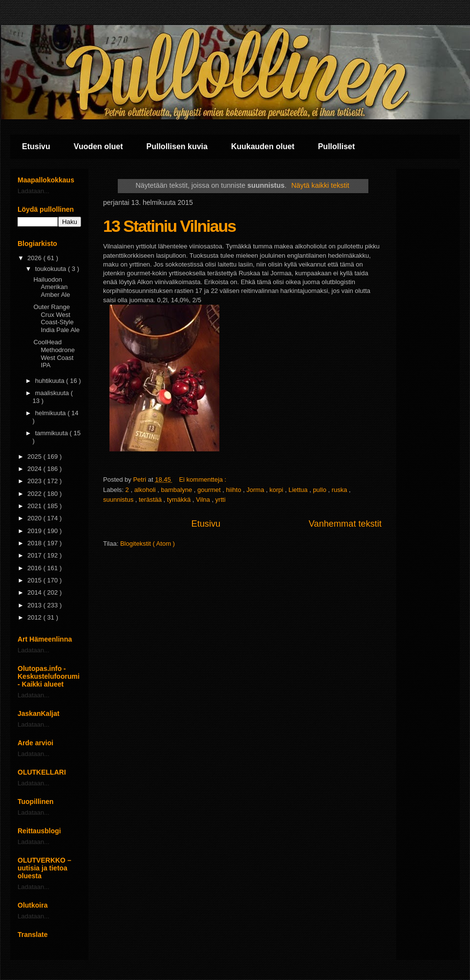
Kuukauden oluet (263, 146)
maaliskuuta (53, 393)
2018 (35, 543)
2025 (35, 457)
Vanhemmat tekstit (345, 524)
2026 (35, 258)
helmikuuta (51, 413)
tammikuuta (53, 433)
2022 (35, 494)
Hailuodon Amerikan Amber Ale (52, 287)
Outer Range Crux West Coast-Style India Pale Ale (56, 318)
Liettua (299, 490)
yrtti (221, 500)
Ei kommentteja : (203, 479)
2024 (35, 469)
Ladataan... (33, 191)
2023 (35, 481)
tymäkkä (180, 500)
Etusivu (36, 146)
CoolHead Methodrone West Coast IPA (54, 354)
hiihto (235, 490)
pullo (320, 490)
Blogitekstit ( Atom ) (148, 544)
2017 (35, 555)
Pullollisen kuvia (177, 146)
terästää (151, 500)
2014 (35, 592)
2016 (35, 568)
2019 (35, 531)
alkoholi (146, 490)
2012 (35, 617)
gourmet (210, 490)
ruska (340, 490)
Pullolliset (337, 146)
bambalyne (178, 490)
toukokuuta (52, 269)
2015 (35, 580)
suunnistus (119, 500)
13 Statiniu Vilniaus (169, 226)
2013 (35, 605)
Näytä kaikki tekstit (320, 185)
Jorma (256, 490)
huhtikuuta (51, 381)
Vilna (204, 500)
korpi (277, 490)
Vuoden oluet (98, 146)
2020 (35, 518)
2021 (35, 506)
